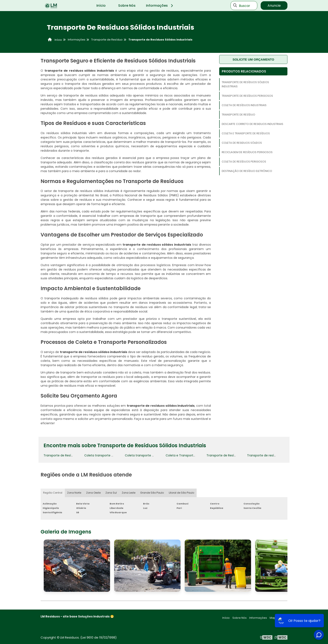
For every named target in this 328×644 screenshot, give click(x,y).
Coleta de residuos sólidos (242, 143)
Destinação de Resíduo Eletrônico (247, 171)
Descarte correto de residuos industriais (252, 124)
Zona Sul (111, 493)
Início (101, 6)
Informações (160, 6)
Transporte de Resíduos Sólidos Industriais (245, 84)
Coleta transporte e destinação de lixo (112, 455)
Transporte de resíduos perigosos (247, 96)
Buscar (245, 6)
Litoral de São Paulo (182, 493)
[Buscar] (235, 6)
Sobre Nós (127, 6)
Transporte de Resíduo (238, 115)
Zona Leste (129, 493)
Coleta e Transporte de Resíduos (246, 133)
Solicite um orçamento (253, 59)
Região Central (53, 493)
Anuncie (274, 6)
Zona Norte (74, 493)
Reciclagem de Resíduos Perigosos (247, 152)
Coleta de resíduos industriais (244, 105)
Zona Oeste (93, 493)
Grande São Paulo (152, 493)
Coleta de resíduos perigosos (244, 162)
